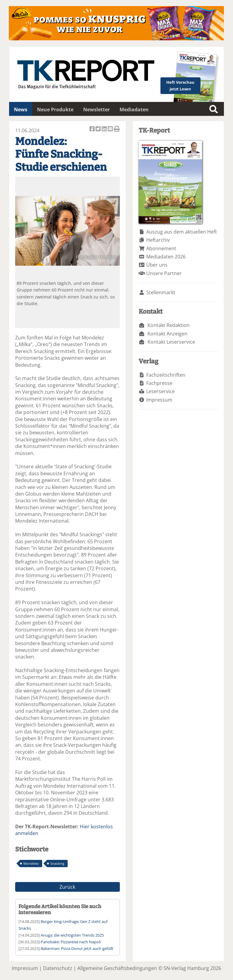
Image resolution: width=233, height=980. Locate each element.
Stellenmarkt (161, 292)
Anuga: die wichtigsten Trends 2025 (72, 935)
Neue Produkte (55, 109)
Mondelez (31, 863)
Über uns (157, 265)
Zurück (67, 887)
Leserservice (160, 391)
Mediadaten (134, 109)
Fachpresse (159, 383)
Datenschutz (58, 968)
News (21, 109)
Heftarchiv (158, 240)
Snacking (57, 863)
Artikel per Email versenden (111, 129)
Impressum (159, 400)
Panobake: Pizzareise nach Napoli (71, 942)
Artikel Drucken (117, 129)
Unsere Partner (164, 273)
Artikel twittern (99, 129)
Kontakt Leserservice (171, 342)
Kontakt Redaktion (169, 325)
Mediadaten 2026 (166, 257)
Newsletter (96, 109)
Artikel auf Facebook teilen (93, 129)
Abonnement (161, 248)
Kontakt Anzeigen (167, 334)
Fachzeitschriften (166, 375)
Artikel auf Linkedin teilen (105, 129)
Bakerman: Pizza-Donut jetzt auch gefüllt (77, 948)
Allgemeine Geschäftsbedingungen (117, 968)
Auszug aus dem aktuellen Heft (182, 232)
